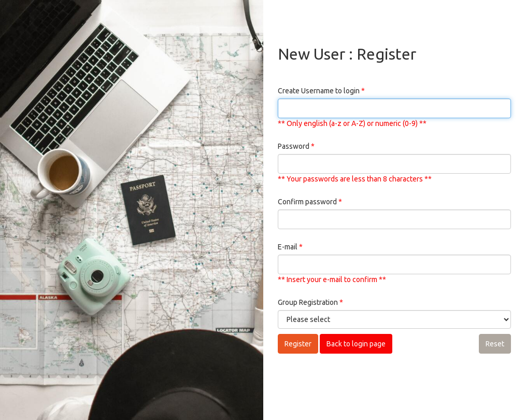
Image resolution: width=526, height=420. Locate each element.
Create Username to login (321, 91)
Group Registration (310, 302)
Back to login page (356, 344)
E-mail (290, 247)
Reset (495, 344)
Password (296, 146)
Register (298, 344)
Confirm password (310, 202)
